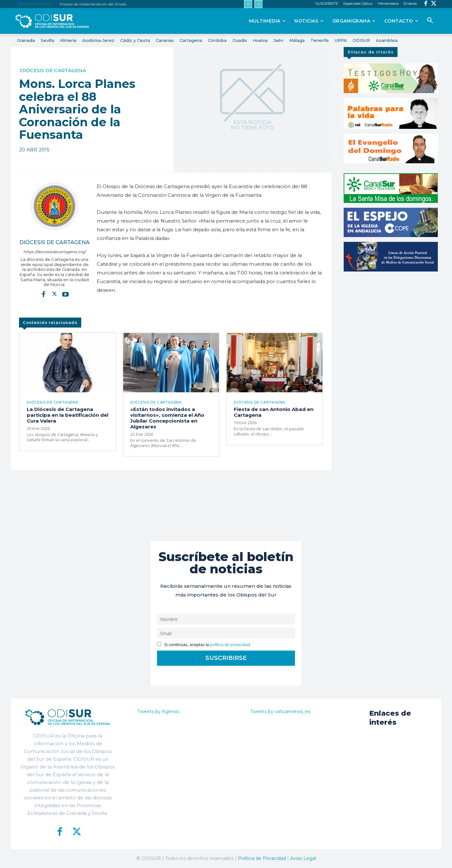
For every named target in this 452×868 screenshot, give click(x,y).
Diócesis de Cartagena (53, 70)
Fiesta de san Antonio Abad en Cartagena (274, 412)
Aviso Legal (303, 858)
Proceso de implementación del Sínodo (93, 4)
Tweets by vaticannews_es (280, 711)
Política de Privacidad (262, 858)
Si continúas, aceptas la (204, 645)
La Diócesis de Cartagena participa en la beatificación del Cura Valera (68, 415)
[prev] (248, 4)
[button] (430, 21)
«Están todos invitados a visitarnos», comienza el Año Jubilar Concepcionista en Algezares (167, 418)
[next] (258, 4)
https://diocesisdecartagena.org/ (54, 252)
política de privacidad (230, 645)
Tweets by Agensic (159, 711)
